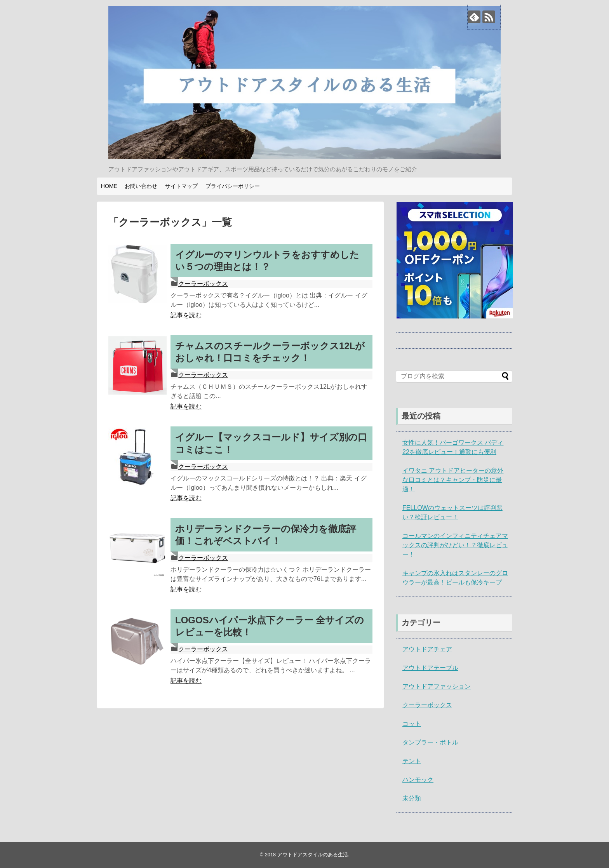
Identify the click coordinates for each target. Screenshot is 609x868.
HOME (109, 186)
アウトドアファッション (437, 686)
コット (412, 724)
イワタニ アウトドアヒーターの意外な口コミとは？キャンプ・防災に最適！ (453, 480)
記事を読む (186, 315)
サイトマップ (181, 186)
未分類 (412, 798)
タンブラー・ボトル (430, 742)
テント (412, 761)
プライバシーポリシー (233, 186)
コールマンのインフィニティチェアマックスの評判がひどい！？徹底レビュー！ (455, 545)
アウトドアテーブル (430, 668)
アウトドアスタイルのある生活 (313, 855)
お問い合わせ (141, 186)
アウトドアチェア (427, 649)
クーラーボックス (203, 284)
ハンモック (418, 780)
